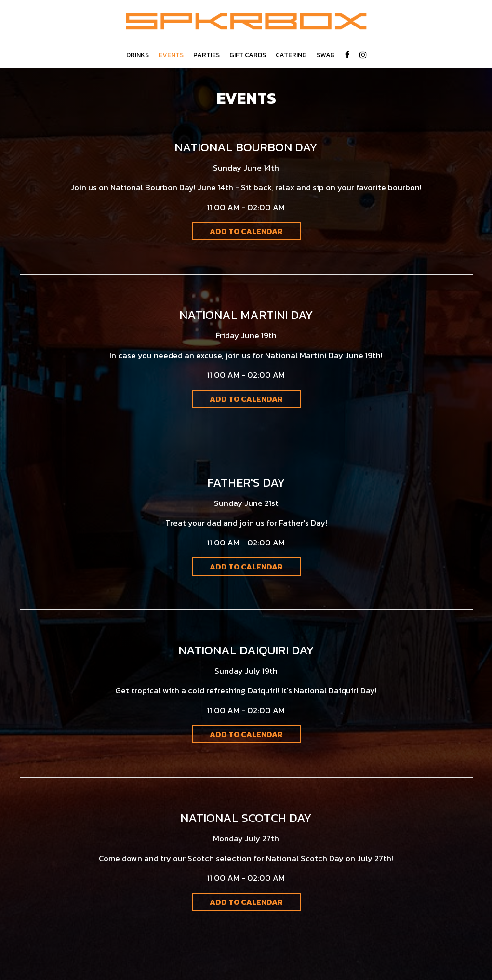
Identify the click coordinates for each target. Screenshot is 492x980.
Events (171, 55)
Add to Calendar (246, 231)
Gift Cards (248, 55)
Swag (326, 55)
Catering (291, 55)
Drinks (138, 55)
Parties (206, 55)
